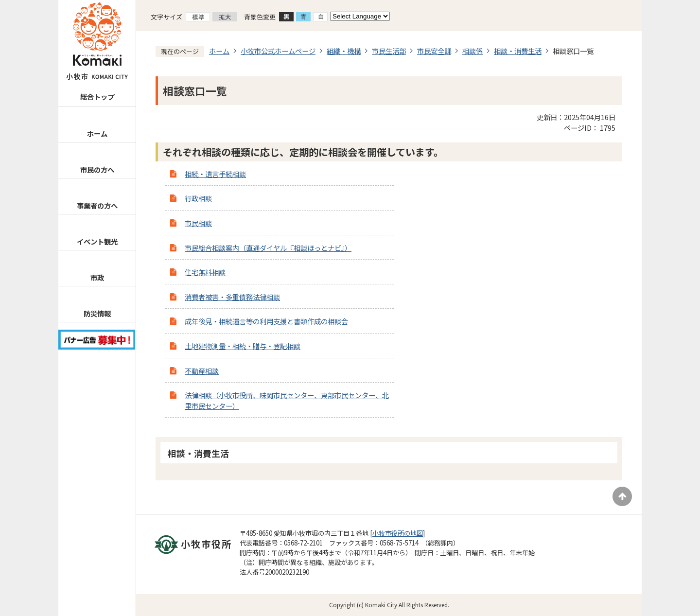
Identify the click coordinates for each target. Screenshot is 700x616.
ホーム (97, 133)
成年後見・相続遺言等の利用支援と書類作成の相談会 (266, 321)
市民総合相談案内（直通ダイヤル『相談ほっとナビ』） (268, 248)
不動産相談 (202, 371)
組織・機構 (344, 51)
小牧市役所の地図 (398, 533)
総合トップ (97, 97)
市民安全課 (434, 51)
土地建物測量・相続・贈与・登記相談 (243, 346)
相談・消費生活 (518, 51)
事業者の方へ (97, 205)
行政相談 (198, 198)
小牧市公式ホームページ (278, 51)
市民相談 (198, 223)
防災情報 (97, 313)
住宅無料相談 (205, 272)
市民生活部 (389, 51)
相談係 (472, 51)
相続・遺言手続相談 (215, 174)
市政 (97, 277)
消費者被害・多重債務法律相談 (232, 297)
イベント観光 (97, 241)
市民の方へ (97, 169)
